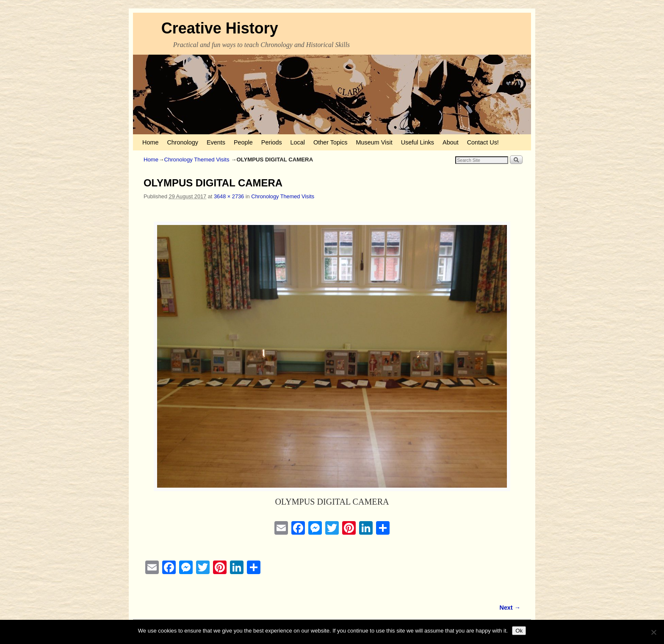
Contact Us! (483, 142)
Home (150, 142)
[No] (653, 632)
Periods (272, 142)
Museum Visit (374, 142)
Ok (519, 631)
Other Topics (331, 142)
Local (298, 142)
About (451, 142)
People (243, 142)
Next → (510, 608)
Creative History (220, 28)
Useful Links (418, 142)
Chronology (183, 142)
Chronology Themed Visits (196, 160)
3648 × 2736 (229, 196)
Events (216, 142)
